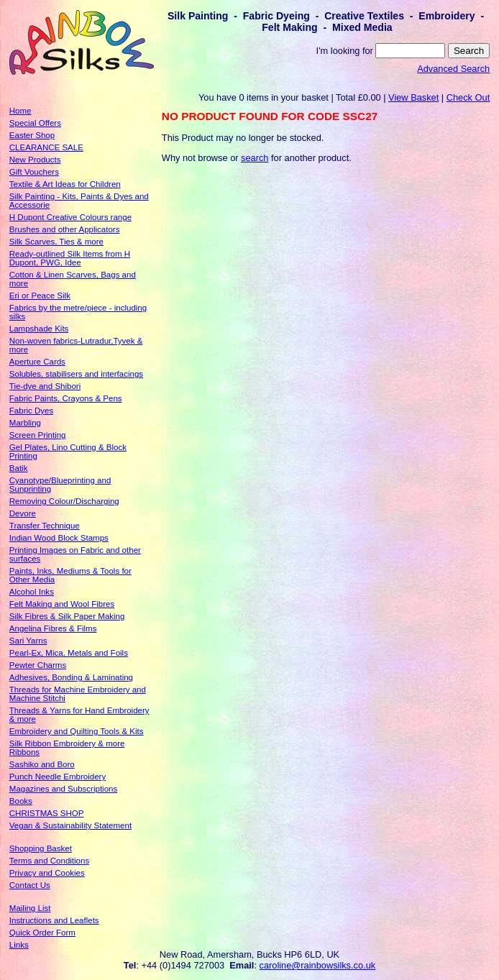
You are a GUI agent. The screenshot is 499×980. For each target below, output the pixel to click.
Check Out (468, 97)
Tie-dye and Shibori (45, 386)
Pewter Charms (38, 665)
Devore (23, 513)
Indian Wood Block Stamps (59, 538)
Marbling (25, 423)
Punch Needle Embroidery (58, 777)
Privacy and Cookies (47, 873)
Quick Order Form (42, 933)
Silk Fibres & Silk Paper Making (67, 616)
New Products (35, 160)
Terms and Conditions (49, 861)
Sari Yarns (28, 641)
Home (20, 111)
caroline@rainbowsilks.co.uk (318, 965)
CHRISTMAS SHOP (47, 813)
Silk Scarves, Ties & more (56, 242)
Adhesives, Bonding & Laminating (71, 677)
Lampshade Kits (39, 329)
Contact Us (30, 885)
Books (21, 801)
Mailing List (30, 908)
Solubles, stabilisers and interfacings (76, 374)
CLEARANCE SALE (46, 147)
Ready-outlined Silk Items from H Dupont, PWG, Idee (70, 258)
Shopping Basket (41, 848)
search (255, 158)
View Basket (413, 97)
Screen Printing (38, 435)
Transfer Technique (45, 526)
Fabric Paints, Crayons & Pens (66, 398)
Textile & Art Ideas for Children (65, 184)
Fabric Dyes (31, 411)
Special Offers (35, 123)
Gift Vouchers (34, 172)
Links (19, 945)
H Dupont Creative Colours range (70, 217)
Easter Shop (32, 135)
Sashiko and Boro (42, 764)
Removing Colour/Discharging (64, 501)
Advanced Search (453, 69)
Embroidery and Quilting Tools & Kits (77, 731)
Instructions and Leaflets (54, 920)
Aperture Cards (37, 362)
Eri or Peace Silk (40, 296)
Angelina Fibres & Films (53, 628)
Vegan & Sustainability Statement (70, 825)
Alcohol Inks (32, 592)
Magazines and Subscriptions (63, 789)
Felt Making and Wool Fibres (62, 604)
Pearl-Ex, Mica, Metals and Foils (69, 653)
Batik (19, 468)
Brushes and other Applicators (65, 229)
